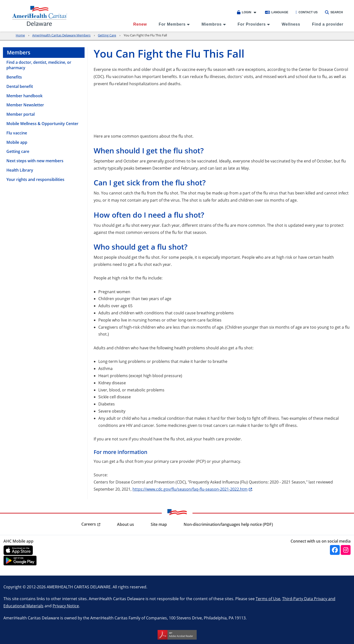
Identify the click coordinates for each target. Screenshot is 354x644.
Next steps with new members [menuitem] (35, 161)
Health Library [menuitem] (20, 170)
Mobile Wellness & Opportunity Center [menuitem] (42, 124)
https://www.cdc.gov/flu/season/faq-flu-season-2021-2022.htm (190, 489)
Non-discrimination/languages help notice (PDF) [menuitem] (228, 524)
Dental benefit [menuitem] (20, 86)
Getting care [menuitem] (18, 151)
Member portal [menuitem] (21, 114)
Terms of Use (268, 599)
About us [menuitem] (125, 524)
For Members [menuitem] (172, 24)
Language (277, 12)
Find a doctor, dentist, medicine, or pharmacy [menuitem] (39, 65)
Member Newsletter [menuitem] (25, 105)
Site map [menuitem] (159, 524)
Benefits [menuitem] (14, 77)
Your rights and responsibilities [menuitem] (35, 179)
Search (334, 12)
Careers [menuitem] (89, 524)
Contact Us (307, 12)
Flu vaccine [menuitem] (17, 133)
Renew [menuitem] (140, 24)
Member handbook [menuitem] (24, 96)
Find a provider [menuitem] (328, 24)
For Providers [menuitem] (252, 24)
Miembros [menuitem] (212, 24)
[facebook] (335, 550)
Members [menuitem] (19, 52)
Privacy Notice (66, 606)
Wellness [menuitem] (291, 24)
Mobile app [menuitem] (17, 142)
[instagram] (346, 550)
